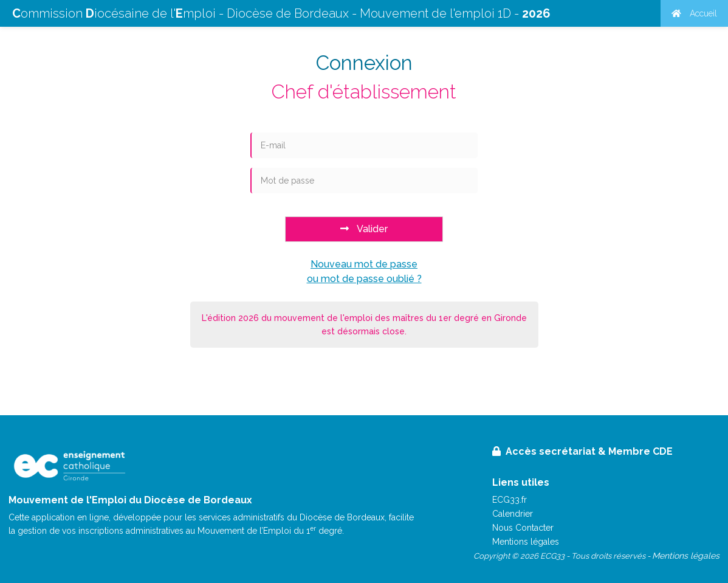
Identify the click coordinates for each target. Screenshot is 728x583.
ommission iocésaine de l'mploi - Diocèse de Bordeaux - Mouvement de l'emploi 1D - (281, 13)
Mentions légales (526, 542)
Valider (364, 229)
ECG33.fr (510, 500)
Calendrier (513, 514)
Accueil (694, 13)
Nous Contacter (523, 528)
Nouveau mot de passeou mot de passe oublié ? (364, 271)
